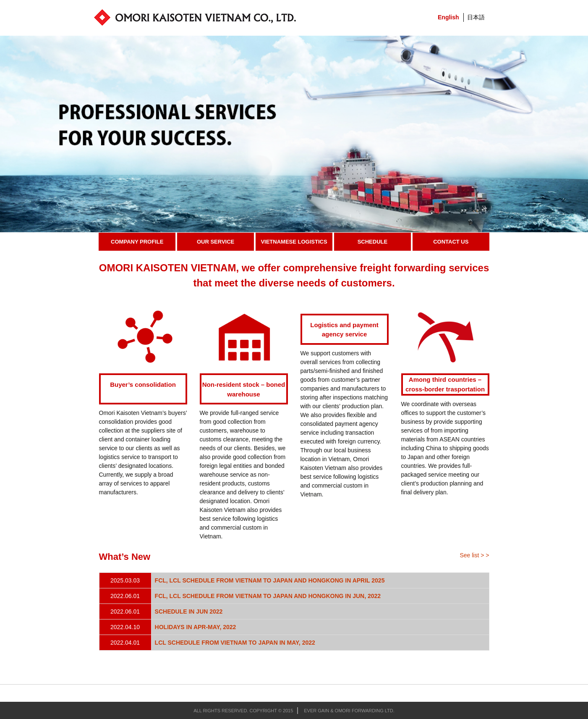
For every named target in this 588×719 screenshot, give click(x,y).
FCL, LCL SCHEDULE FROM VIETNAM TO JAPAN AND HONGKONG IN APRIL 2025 (270, 580)
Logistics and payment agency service (344, 330)
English (448, 17)
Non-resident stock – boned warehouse (244, 389)
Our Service (216, 242)
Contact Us (451, 242)
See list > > (474, 555)
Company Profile (137, 242)
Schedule (373, 242)
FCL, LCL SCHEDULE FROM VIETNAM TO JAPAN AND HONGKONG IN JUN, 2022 (268, 596)
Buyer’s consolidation (143, 384)
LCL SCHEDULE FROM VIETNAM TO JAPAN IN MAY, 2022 (235, 643)
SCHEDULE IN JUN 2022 (189, 611)
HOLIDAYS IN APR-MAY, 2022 (196, 627)
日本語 (476, 17)
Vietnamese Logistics (294, 242)
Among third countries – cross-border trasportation (445, 384)
